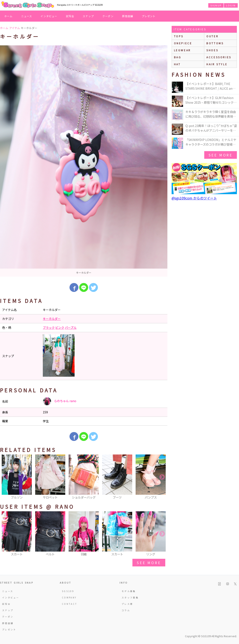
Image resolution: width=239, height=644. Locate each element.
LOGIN (231, 5)
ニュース (27, 16)
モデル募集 (129, 591)
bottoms (215, 43)
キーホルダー (52, 319)
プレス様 (127, 604)
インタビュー (49, 16)
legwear (182, 50)
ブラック (49, 328)
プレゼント (149, 16)
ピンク (60, 328)
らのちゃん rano (60, 401)
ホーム (8, 16)
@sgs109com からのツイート (194, 198)
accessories (219, 57)
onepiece (183, 43)
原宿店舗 (128, 16)
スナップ (88, 16)
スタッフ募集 (130, 597)
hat (177, 64)
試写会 (70, 16)
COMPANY (69, 597)
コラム (126, 610)
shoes (212, 50)
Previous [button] (5, 477)
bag (178, 57)
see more (149, 563)
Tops (179, 36)
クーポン (108, 16)
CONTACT (70, 604)
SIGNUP (216, 5)
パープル (71, 328)
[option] (84, 161)
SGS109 (68, 591)
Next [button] (162, 477)
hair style (217, 64)
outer (212, 36)
